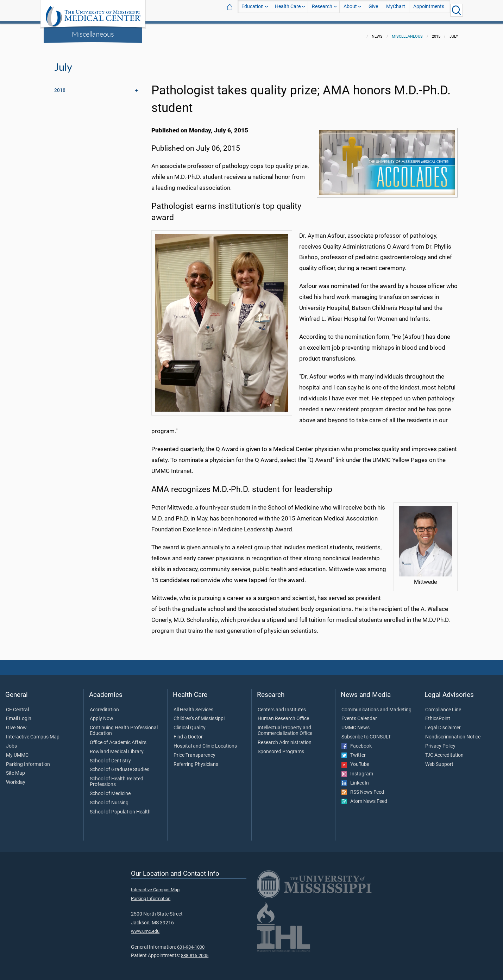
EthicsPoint (438, 714)
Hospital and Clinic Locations (205, 742)
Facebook (357, 742)
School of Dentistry (110, 757)
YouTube (355, 760)
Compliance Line (443, 706)
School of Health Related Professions (117, 778)
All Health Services (193, 706)
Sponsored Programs (281, 748)
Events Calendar (359, 714)
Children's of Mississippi (199, 714)
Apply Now (102, 714)
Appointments (429, 10)
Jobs (11, 742)
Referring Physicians (196, 760)
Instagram (357, 770)
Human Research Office (283, 714)
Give (373, 10)
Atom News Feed (364, 797)
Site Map (15, 769)
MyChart (396, 10)
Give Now (16, 724)
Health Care (288, 10)
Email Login (19, 714)
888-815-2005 (195, 951)
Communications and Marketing (376, 706)
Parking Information (28, 760)
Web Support (439, 760)
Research (322, 10)
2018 (60, 86)
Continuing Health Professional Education (124, 726)
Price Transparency (194, 751)
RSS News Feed (363, 788)
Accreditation (104, 706)
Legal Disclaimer (443, 724)
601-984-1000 (191, 943)
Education (253, 10)
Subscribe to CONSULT (366, 733)
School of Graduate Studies (120, 766)
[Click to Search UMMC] (457, 10)
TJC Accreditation (444, 751)
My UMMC (17, 751)
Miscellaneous (93, 34)
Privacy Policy (440, 742)
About (350, 10)
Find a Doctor (188, 733)
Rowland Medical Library (117, 748)
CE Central (17, 706)
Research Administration (285, 738)
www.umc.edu (145, 927)
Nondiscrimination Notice (453, 733)
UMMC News (356, 724)
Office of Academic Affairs (118, 738)
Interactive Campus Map (33, 733)
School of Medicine (110, 789)
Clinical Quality (190, 724)
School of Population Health (120, 808)
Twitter (354, 751)
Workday (16, 778)
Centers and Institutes (282, 706)
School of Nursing (109, 799)
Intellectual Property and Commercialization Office (285, 726)
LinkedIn (355, 779)
